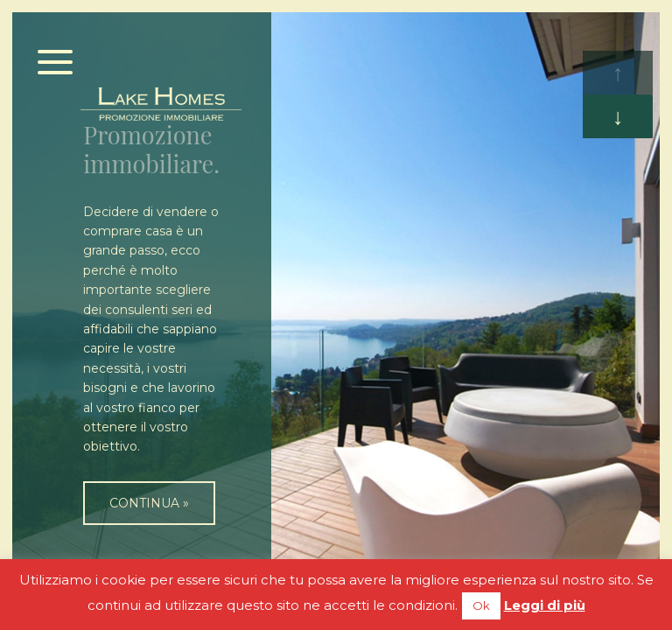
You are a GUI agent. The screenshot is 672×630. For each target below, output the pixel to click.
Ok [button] (481, 605)
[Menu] (56, 63)
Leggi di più (545, 605)
